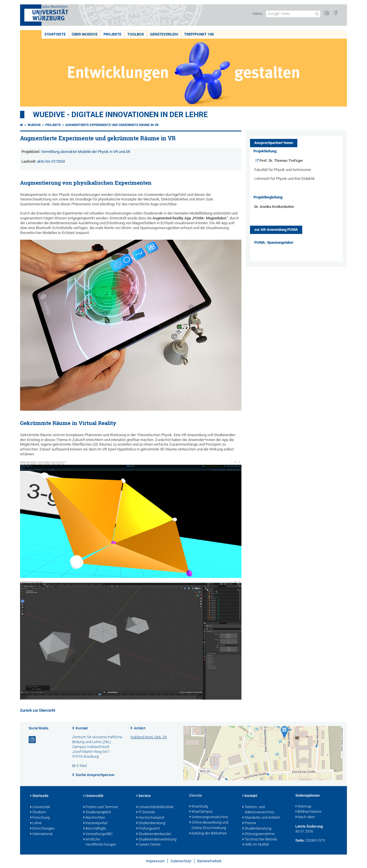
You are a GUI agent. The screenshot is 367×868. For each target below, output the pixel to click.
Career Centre (148, 845)
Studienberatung (151, 823)
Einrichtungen (42, 829)
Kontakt (82, 728)
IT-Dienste (146, 812)
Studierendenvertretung (156, 840)
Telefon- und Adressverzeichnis (258, 810)
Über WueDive (85, 34)
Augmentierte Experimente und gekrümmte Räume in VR (112, 125)
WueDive (34, 125)
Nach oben (305, 817)
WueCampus (201, 812)
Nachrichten (94, 818)
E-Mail (82, 766)
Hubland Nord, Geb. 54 (149, 737)
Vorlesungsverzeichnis (209, 817)
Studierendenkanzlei (154, 834)
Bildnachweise (308, 812)
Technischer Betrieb (260, 840)
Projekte (112, 34)
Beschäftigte (95, 829)
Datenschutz (181, 861)
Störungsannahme (258, 834)
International (41, 834)
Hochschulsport (150, 818)
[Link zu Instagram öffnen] (33, 740)
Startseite (55, 34)
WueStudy (199, 807)
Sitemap (303, 807)
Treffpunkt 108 (199, 34)
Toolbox (136, 34)
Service (144, 796)
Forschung (40, 818)
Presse (249, 823)
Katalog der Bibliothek (208, 834)
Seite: (300, 840)
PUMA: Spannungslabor (274, 242)
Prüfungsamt (148, 829)
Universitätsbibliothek (155, 807)
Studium (38, 812)
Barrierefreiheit (209, 861)
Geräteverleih (164, 34)
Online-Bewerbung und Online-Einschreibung (209, 825)
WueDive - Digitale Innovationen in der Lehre (120, 115)
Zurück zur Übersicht (38, 710)
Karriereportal (95, 823)
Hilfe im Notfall (255, 845)
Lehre (36, 823)
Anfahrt (140, 728)
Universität (40, 807)
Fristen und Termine (100, 807)
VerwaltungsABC (98, 834)
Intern (257, 14)
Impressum (155, 861)
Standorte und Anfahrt (261, 818)
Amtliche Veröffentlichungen (100, 842)
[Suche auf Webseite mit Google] (293, 14)
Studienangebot (97, 812)
